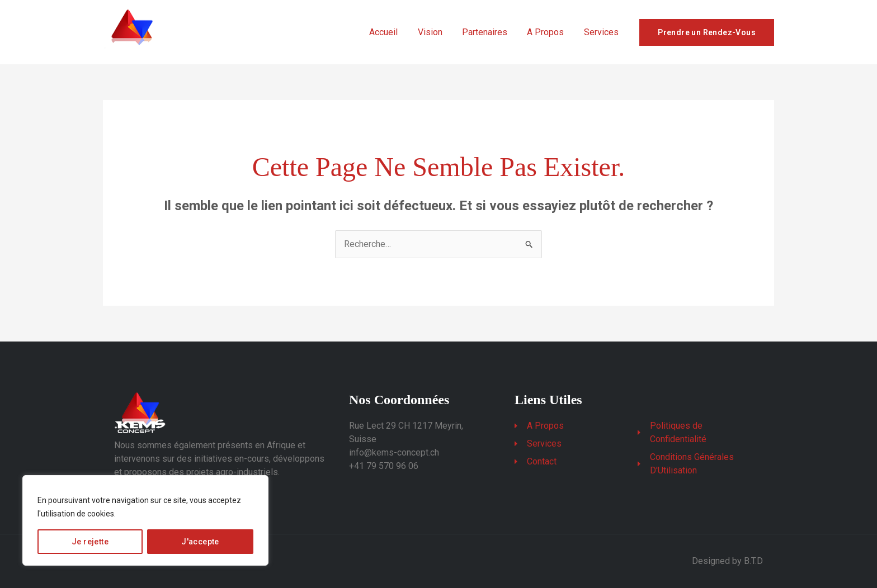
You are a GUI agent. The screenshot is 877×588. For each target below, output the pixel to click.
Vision (436, 32)
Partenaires (489, 32)
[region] (145, 520)
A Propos (548, 32)
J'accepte (200, 542)
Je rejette (90, 542)
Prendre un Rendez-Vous (707, 32)
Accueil (392, 32)
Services (602, 32)
